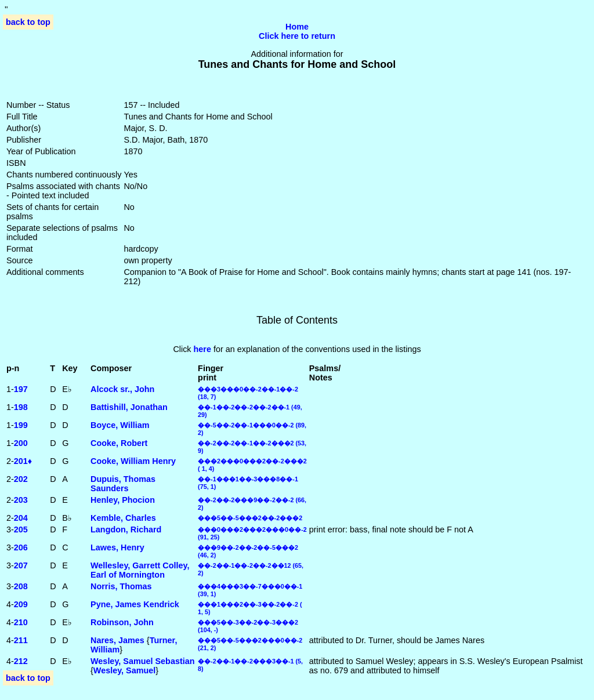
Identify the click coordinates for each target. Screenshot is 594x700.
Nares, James (117, 640)
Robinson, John (122, 622)
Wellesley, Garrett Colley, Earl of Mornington (140, 570)
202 (21, 479)
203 (21, 500)
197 (21, 389)
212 (21, 661)
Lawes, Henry (117, 547)
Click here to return (297, 36)
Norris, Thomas (121, 586)
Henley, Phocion (123, 500)
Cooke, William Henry (133, 461)
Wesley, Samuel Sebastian (142, 661)
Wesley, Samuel (124, 670)
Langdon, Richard (126, 529)
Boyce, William (120, 425)
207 (21, 565)
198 (21, 407)
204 (21, 518)
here (202, 349)
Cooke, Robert (119, 443)
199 (21, 425)
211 (21, 640)
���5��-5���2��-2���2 (250, 518)
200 (21, 443)
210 (21, 622)
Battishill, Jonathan (129, 407)
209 (21, 604)
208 (21, 586)
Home (297, 27)
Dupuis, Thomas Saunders (123, 484)
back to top (28, 22)
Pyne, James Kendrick (135, 604)
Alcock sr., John (122, 389)
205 (21, 529)
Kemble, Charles (123, 518)
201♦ (23, 461)
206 (21, 547)
